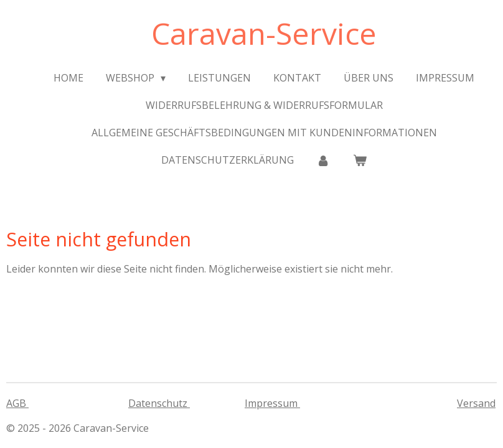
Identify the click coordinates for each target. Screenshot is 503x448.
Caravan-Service (264, 33)
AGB (17, 403)
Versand (476, 403)
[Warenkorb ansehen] (360, 160)
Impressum (272, 403)
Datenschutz (159, 403)
